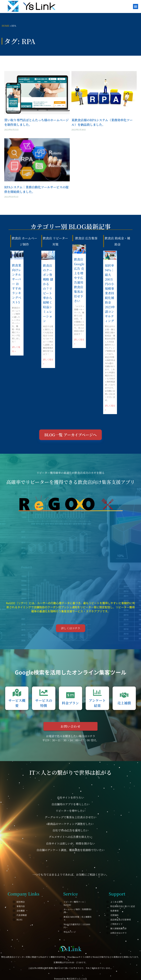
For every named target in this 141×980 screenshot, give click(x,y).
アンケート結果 (97, 703)
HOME (5, 26)
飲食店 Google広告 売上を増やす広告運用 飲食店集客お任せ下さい (79, 280)
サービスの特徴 (44, 703)
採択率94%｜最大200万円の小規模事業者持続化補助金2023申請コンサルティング (110, 293)
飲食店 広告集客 (86, 238)
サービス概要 (17, 703)
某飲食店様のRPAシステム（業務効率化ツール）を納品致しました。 (102, 122)
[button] (136, 6)
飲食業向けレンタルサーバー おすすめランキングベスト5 (17, 284)
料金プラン (70, 703)
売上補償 (124, 703)
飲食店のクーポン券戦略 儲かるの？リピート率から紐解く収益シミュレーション (48, 293)
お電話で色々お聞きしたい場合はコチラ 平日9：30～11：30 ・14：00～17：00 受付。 (70, 738)
